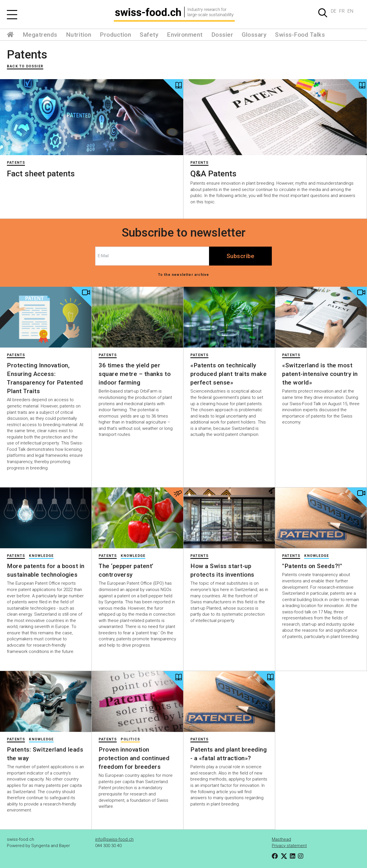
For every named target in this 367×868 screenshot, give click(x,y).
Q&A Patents (213, 174)
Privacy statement (289, 846)
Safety (149, 35)
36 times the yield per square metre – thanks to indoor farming (135, 374)
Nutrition (79, 35)
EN (350, 11)
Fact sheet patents (41, 174)
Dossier (222, 35)
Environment (185, 35)
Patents (27, 54)
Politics (130, 739)
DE (334, 11)
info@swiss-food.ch (114, 839)
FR (342, 11)
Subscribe (241, 256)
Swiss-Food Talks (300, 35)
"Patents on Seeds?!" (312, 566)
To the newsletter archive (184, 275)
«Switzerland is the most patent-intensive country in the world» (320, 374)
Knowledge (41, 556)
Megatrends (40, 35)
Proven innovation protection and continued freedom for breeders (134, 758)
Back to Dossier (25, 66)
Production (115, 35)
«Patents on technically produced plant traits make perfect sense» (229, 374)
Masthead (281, 839)
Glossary (254, 35)
